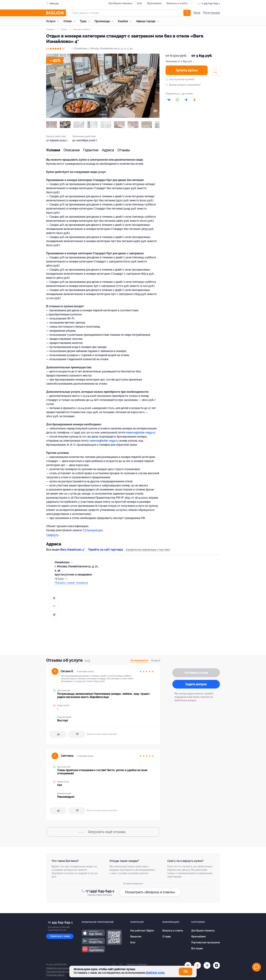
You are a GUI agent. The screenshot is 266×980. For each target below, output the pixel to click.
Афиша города (148, 21)
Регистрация (211, 13)
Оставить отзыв (196, 673)
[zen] (216, 965)
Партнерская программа (206, 943)
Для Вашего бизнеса (120, 3)
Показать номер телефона (71, 583)
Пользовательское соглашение (62, 972)
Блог (140, 3)
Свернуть (52, 535)
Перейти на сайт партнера (106, 550)
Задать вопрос (196, 684)
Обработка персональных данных (63, 968)
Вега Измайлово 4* (72, 550)
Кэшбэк (126, 21)
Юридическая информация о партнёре (148, 550)
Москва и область (79, 30)
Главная (50, 30)
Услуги (53, 21)
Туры (86, 21)
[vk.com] (188, 965)
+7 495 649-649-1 (210, 3)
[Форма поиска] (130, 13)
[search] (187, 13)
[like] (58, 734)
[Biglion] (56, 13)
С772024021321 (93, 530)
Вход (197, 13)
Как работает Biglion (142, 931)
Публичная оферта (55, 975)
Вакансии (136, 937)
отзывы (103, 832)
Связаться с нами (60, 936)
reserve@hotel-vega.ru (141, 433)
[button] (52, 125)
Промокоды (105, 21)
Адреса (108, 150)
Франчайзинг (154, 3)
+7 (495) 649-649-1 (100, 891)
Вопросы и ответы (177, 3)
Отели (70, 21)
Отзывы (124, 150)
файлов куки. (155, 973)
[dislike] (77, 734)
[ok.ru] (197, 965)
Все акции (197, 948)
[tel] (207, 965)
